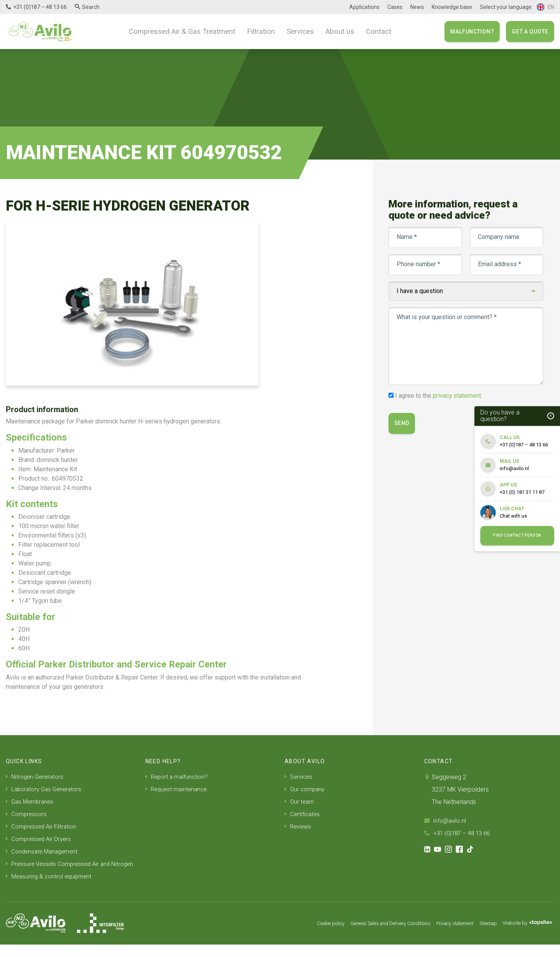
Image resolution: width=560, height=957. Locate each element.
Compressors (27, 814)
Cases (395, 7)
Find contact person (517, 536)
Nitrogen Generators (36, 777)
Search (91, 7)
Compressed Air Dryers (40, 839)
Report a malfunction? (178, 777)
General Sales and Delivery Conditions (371, 936)
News (417, 7)
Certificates (303, 814)
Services (297, 31)
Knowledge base (452, 7)
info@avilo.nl (446, 821)
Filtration (260, 31)
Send (403, 423)
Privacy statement (445, 936)
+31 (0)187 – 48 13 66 (40, 7)
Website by (526, 936)
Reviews (299, 826)
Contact (371, 31)
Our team (300, 802)
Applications (364, 7)
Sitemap (483, 936)
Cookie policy (303, 936)
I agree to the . (440, 396)
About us (335, 31)
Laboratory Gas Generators (46, 789)
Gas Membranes (31, 802)
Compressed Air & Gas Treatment (186, 31)
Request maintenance (178, 789)
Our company (306, 789)
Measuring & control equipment (51, 889)
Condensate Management (44, 851)
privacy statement (458, 396)
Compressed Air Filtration (43, 826)
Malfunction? (472, 32)
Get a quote (530, 32)
